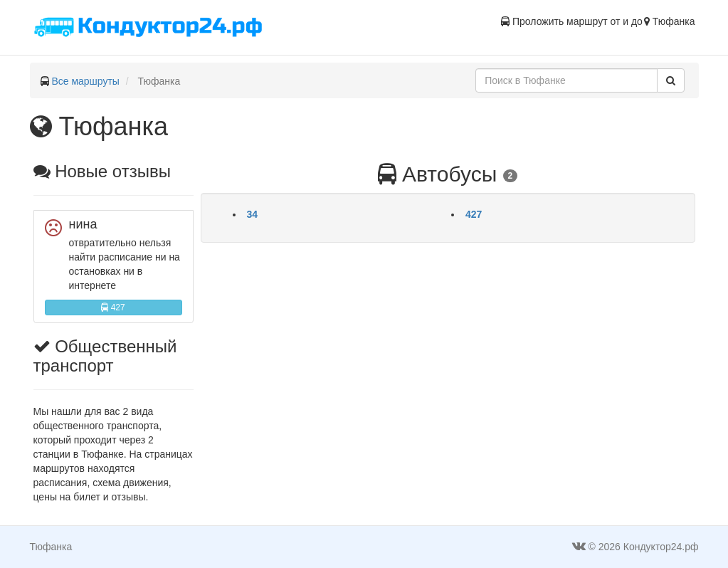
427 (113, 307)
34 (253, 214)
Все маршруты (85, 81)
